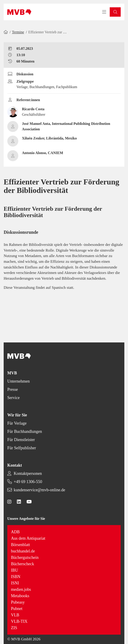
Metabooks (20, 596)
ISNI (15, 583)
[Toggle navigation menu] (104, 12)
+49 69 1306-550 (28, 482)
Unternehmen (19, 381)
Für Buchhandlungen (25, 431)
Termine (18, 32)
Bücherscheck (23, 564)
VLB (15, 615)
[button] (115, 12)
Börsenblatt (20, 545)
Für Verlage (17, 423)
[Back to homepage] (19, 12)
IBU (15, 570)
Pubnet (17, 609)
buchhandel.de (23, 551)
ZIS (14, 628)
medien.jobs (21, 589)
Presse (13, 389)
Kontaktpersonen (28, 473)
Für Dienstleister (21, 440)
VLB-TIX (19, 621)
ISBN (16, 577)
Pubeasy (18, 602)
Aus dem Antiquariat (28, 538)
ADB (15, 532)
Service (13, 398)
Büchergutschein (25, 557)
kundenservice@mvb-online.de (39, 490)
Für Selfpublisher (22, 448)
